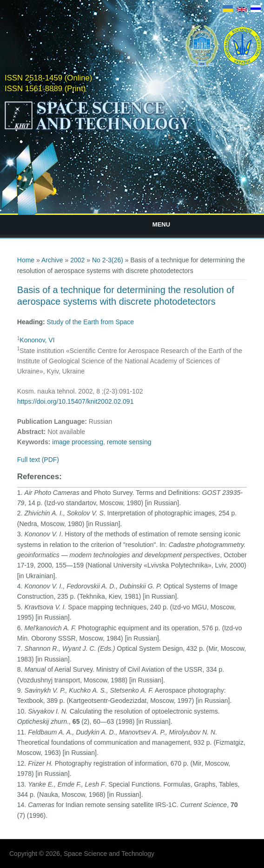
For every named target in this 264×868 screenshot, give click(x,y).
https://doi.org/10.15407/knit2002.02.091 (76, 401)
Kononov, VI (37, 340)
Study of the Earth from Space (91, 322)
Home (26, 260)
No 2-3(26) (108, 260)
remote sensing (129, 442)
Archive (52, 260)
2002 (77, 260)
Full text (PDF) (38, 460)
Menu (161, 224)
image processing (78, 442)
